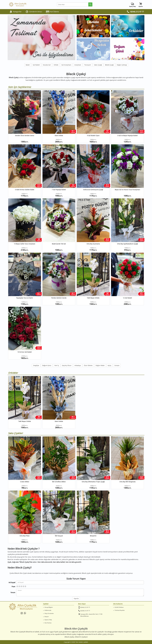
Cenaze (117, 365)
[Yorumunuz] (80, 592)
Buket (28, 65)
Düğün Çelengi (122, 65)
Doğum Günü (47, 365)
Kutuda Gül (47, 65)
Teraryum (88, 65)
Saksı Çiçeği (98, 65)
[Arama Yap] (75, 4)
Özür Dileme (88, 365)
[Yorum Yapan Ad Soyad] (80, 582)
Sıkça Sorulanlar (49, 613)
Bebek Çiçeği (109, 65)
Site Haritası (48, 623)
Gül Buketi (36, 65)
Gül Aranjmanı (66, 65)
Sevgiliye (36, 365)
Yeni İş (57, 365)
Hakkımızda (48, 610)
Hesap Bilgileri (49, 607)
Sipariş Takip (48, 620)
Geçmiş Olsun (67, 365)
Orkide (56, 65)
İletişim (47, 617)
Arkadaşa (78, 365)
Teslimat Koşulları (120, 610)
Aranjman (78, 65)
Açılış (109, 365)
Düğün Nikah (100, 365)
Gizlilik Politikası (119, 607)
